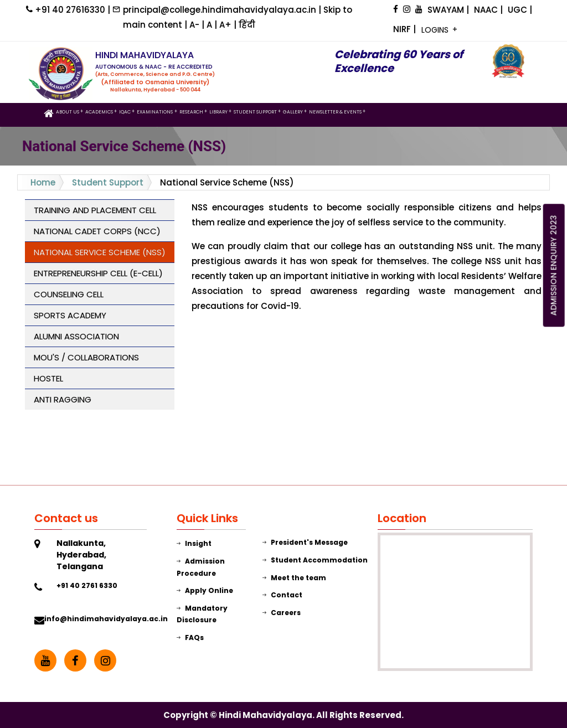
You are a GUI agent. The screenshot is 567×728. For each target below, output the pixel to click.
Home (43, 182)
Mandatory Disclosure (202, 614)
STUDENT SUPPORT (255, 112)
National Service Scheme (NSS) (100, 252)
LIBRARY (218, 112)
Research (191, 112)
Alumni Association (76, 336)
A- (195, 25)
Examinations (155, 112)
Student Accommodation (315, 560)
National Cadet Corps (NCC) (97, 231)
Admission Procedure (201, 567)
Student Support (108, 182)
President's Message (305, 542)
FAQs (190, 637)
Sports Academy (70, 315)
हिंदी (247, 25)
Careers (282, 613)
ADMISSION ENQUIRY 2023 (554, 266)
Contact (282, 595)
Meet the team (294, 578)
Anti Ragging (63, 399)
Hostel (48, 378)
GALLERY (293, 112)
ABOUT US (68, 112)
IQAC (125, 112)
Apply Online (205, 590)
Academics (99, 112)
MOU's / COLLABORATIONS (86, 357)
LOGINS (436, 30)
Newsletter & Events (335, 112)
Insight (194, 543)
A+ (226, 25)
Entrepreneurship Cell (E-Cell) (98, 273)
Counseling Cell (69, 294)
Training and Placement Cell (95, 210)
